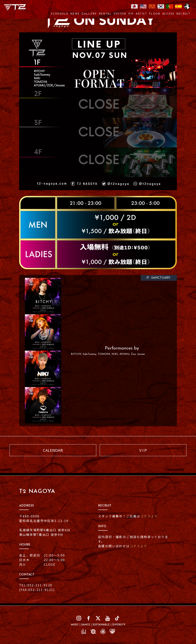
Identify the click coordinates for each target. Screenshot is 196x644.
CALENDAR (53, 450)
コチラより (149, 516)
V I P (143, 450)
